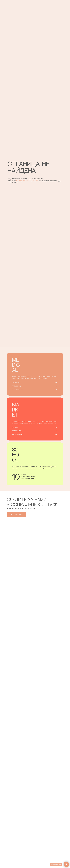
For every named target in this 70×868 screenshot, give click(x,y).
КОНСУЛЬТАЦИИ (18, 390)
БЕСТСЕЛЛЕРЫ (17, 431)
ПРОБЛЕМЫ (16, 383)
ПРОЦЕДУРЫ (16, 386)
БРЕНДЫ (15, 427)
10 (16, 478)
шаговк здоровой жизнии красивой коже (29, 477)
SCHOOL (15, 455)
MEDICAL (16, 365)
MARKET (16, 410)
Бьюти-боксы (17, 435)
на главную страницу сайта (27, 181)
